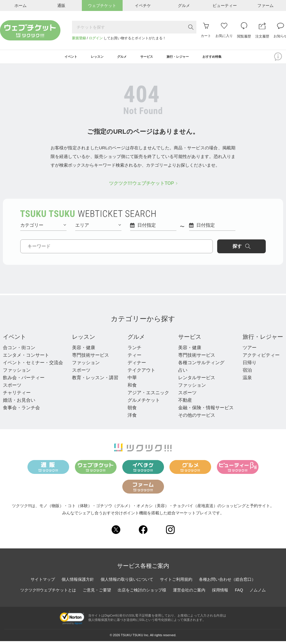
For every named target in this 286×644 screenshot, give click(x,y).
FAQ (239, 593)
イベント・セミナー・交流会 (33, 365)
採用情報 (220, 593)
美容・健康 (84, 350)
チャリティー (17, 395)
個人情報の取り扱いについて (127, 582)
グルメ (136, 340)
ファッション (17, 373)
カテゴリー (43, 228)
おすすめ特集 (230, 58)
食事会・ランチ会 (21, 411)
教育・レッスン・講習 (95, 380)
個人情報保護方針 (78, 582)
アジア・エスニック (148, 395)
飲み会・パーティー (24, 380)
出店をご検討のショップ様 (142, 593)
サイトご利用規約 (176, 582)
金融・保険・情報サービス (206, 411)
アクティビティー (261, 358)
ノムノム (258, 593)
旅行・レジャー (263, 340)
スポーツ (12, 388)
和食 (132, 388)
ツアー (250, 350)
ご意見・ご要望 (97, 593)
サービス (190, 340)
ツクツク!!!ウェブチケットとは (48, 593)
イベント (14, 340)
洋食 (132, 418)
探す (241, 249)
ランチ (134, 350)
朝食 (132, 411)
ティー (134, 358)
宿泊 (247, 373)
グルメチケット (144, 403)
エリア (98, 228)
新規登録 (79, 38)
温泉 (247, 380)
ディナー (137, 365)
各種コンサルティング (201, 365)
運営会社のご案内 (189, 593)
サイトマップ (43, 582)
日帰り (250, 365)
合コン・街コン (19, 350)
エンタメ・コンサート (26, 358)
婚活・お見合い (19, 403)
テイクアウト (141, 373)
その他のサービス (197, 418)
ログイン (96, 38)
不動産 (185, 403)
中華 (132, 380)
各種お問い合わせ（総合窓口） (227, 582)
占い (183, 373)
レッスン (84, 340)
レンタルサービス (197, 380)
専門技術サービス (91, 358)
